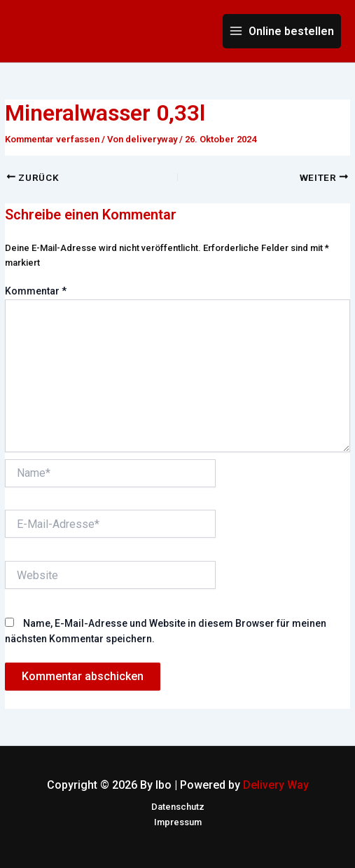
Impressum (178, 822)
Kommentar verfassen (52, 139)
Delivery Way (276, 785)
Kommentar (36, 291)
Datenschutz (178, 807)
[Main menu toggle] (282, 31)
